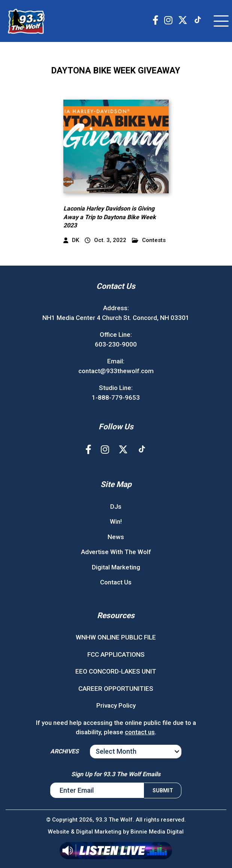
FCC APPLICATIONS (116, 654)
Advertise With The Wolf (116, 552)
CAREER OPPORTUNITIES (116, 689)
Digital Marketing (116, 567)
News (116, 537)
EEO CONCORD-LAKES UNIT (116, 671)
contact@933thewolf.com (116, 371)
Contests (149, 240)
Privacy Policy (116, 705)
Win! (116, 521)
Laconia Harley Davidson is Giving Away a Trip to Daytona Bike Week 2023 (110, 217)
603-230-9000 (116, 344)
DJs (116, 506)
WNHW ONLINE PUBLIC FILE (116, 637)
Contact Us (116, 582)
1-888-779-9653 (116, 397)
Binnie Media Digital (157, 832)
